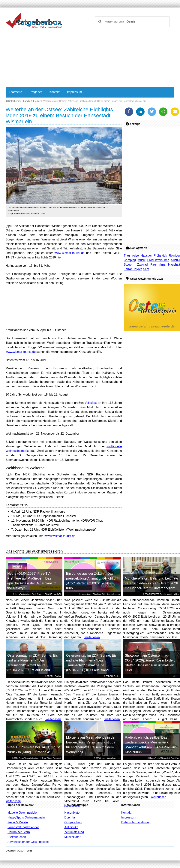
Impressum (75, 92)
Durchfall (70, 817)
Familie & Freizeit (32, 101)
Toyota (138, 269)
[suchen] (132, 22)
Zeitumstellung (74, 832)
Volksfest (91, 403)
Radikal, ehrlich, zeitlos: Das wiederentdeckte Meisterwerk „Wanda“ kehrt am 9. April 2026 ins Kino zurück (151, 745)
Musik (142, 260)
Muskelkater (72, 837)
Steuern (129, 265)
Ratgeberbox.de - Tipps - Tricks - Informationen (34, 21)
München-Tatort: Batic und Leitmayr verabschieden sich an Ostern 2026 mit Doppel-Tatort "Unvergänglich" (151, 583)
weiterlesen (92, 637)
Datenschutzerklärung (136, 822)
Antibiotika (71, 827)
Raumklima (158, 265)
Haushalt (174, 265)
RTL (177, 676)
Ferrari (128, 269)
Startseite (16, 92)
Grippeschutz (73, 822)
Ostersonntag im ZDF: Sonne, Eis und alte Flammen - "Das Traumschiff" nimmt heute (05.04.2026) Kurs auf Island (33, 663)
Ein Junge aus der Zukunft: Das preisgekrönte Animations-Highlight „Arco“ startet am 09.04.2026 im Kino (92, 581)
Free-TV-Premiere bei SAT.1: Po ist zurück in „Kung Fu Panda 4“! (34, 750)
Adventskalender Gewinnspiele (28, 842)
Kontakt (54, 92)
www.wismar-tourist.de (70, 253)
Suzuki (175, 260)
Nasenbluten (73, 813)
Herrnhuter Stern (19, 832)
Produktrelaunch (158, 260)
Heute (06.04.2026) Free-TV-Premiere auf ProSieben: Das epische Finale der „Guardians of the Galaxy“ (32, 581)
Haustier (146, 256)
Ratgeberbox (13, 101)
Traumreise (131, 256)
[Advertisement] (78, 59)
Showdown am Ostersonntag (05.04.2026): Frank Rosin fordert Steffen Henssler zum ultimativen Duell (150, 663)
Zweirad (142, 265)
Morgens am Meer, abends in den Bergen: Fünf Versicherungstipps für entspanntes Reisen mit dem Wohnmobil (91, 745)
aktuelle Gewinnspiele (22, 813)
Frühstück (160, 256)
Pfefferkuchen (17, 837)
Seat (146, 269)
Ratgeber (36, 92)
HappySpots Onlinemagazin (26, 817)
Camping (130, 260)
